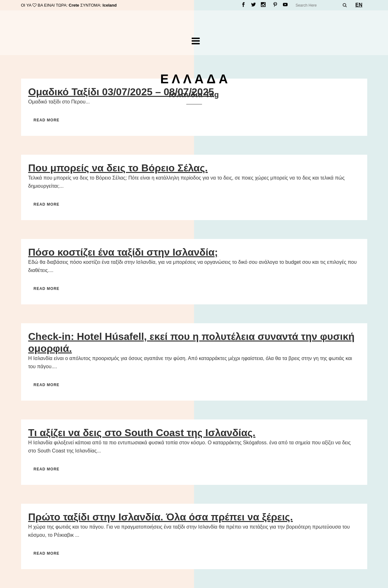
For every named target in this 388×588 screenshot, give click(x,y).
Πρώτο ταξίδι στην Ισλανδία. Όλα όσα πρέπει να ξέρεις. (161, 517)
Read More (47, 120)
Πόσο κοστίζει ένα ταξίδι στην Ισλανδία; (123, 252)
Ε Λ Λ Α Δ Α (194, 79)
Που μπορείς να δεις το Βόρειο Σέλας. (118, 168)
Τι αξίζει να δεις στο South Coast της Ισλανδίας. (142, 433)
